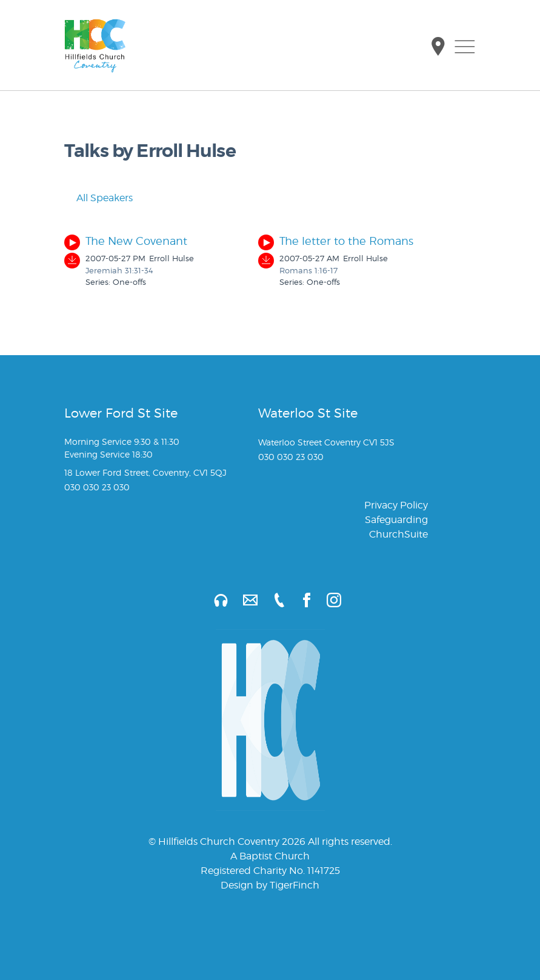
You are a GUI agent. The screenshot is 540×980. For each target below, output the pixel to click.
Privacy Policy (396, 505)
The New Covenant (136, 241)
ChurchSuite (398, 534)
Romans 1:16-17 (308, 270)
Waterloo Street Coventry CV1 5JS (326, 442)
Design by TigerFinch (270, 885)
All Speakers (98, 198)
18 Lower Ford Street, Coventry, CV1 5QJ (145, 472)
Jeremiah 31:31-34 (119, 270)
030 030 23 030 (97, 487)
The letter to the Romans (346, 241)
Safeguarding (396, 520)
